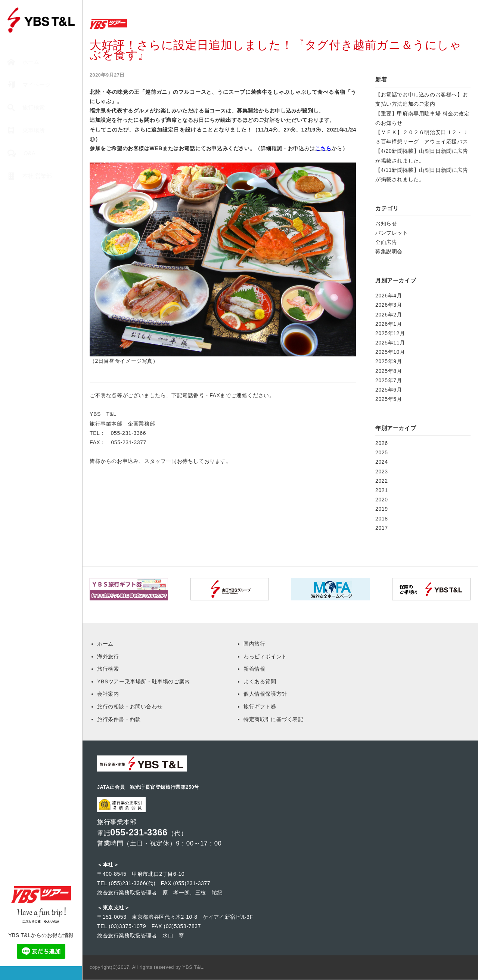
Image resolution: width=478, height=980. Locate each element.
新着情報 (254, 669)
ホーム (23, 62)
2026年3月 (389, 305)
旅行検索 (26, 108)
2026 (382, 443)
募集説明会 (389, 251)
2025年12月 (390, 333)
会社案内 (108, 694)
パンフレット (392, 233)
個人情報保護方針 (265, 694)
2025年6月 (389, 390)
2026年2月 (389, 315)
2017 (382, 528)
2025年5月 (389, 399)
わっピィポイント (265, 656)
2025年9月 (389, 361)
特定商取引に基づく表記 (274, 719)
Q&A (21, 153)
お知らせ (386, 223)
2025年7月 (389, 380)
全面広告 (386, 242)
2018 (382, 519)
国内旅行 (254, 644)
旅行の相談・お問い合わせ (130, 707)
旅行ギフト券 (260, 707)
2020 (382, 500)
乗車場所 (26, 131)
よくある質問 (260, 681)
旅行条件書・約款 (119, 719)
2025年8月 (389, 371)
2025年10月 (390, 352)
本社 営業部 (30, 176)
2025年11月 (390, 343)
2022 (382, 481)
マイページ (29, 85)
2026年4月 (389, 296)
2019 (382, 509)
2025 (382, 452)
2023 (382, 472)
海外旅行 (108, 656)
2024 (382, 462)
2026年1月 (389, 324)
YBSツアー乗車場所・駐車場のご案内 (144, 681)
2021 (382, 490)
